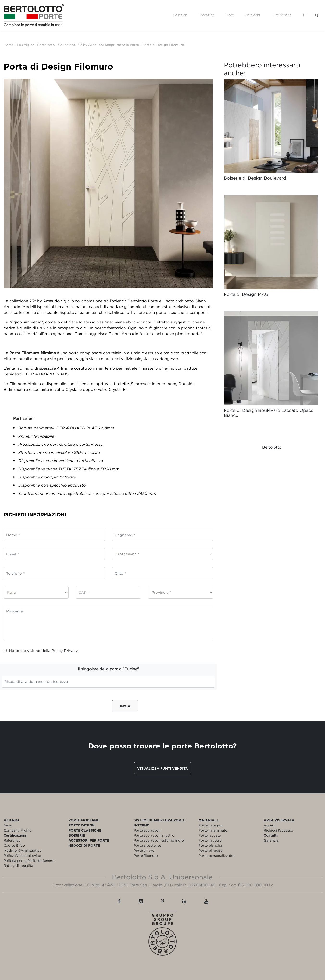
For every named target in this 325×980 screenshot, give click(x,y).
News (8, 825)
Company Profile (17, 830)
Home (9, 45)
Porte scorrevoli (147, 830)
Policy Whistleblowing (22, 855)
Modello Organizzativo (23, 850)
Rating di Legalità (18, 866)
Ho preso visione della (41, 651)
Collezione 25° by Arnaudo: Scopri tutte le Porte (99, 45)
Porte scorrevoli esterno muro (159, 840)
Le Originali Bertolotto (36, 45)
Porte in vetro (210, 840)
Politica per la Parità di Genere (29, 861)
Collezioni (181, 15)
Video (230, 15)
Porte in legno (210, 825)
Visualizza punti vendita (163, 768)
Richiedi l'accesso (278, 830)
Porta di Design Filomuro (163, 45)
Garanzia (271, 840)
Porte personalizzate (216, 855)
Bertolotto (272, 447)
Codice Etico (14, 845)
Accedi (269, 825)
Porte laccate (210, 835)
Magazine (207, 15)
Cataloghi (253, 15)
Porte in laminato (213, 830)
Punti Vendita (281, 15)
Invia (125, 706)
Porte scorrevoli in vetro (154, 835)
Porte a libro (144, 850)
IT (305, 15)
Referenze (12, 840)
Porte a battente (147, 845)
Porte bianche (210, 845)
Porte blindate (210, 850)
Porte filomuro (146, 855)
